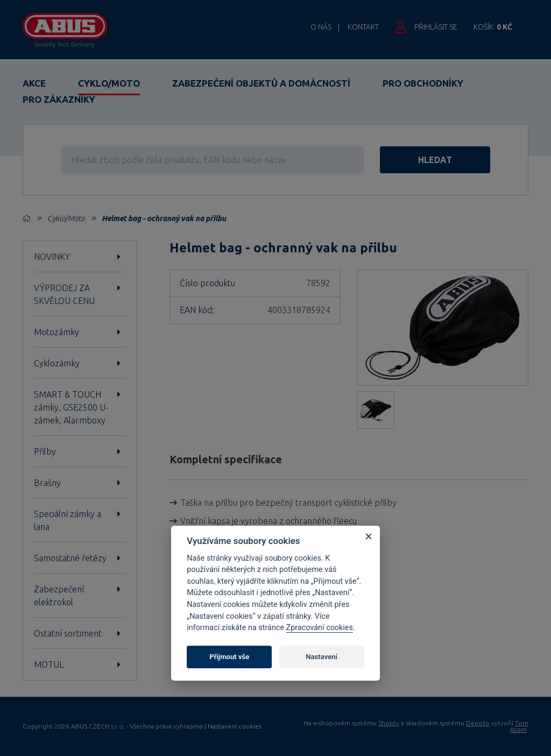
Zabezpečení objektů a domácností (261, 83)
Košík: (493, 27)
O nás (321, 27)
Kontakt (363, 27)
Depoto (478, 723)
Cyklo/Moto (109, 83)
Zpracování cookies (320, 628)
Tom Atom (519, 726)
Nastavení (322, 657)
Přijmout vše (229, 657)
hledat (435, 160)
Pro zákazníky (59, 99)
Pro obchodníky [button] (423, 83)
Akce (34, 83)
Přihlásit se (436, 27)
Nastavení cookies (235, 726)
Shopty (389, 723)
